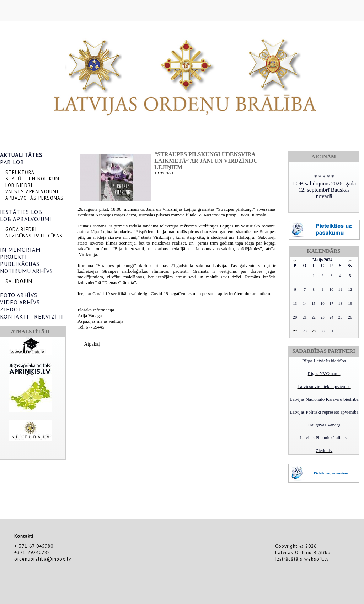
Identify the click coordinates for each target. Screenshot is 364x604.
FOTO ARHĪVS (19, 295)
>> (350, 261)
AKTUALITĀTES (21, 155)
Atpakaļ (92, 344)
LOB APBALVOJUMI (26, 219)
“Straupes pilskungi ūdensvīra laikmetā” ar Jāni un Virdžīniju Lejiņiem (206, 161)
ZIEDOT (11, 309)
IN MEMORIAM (20, 250)
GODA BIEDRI (21, 229)
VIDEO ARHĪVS (20, 302)
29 (314, 331)
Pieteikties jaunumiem (331, 473)
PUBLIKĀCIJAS (20, 264)
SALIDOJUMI (20, 281)
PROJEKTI (14, 257)
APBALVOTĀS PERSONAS (34, 198)
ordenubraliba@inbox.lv (43, 559)
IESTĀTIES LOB (21, 212)
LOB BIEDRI (19, 185)
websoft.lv (317, 559)
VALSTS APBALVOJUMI (32, 191)
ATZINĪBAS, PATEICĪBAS (34, 236)
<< (295, 261)
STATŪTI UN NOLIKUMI (33, 179)
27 (295, 331)
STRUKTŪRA (20, 172)
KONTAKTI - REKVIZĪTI (32, 316)
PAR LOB (12, 162)
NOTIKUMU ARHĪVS (26, 271)
